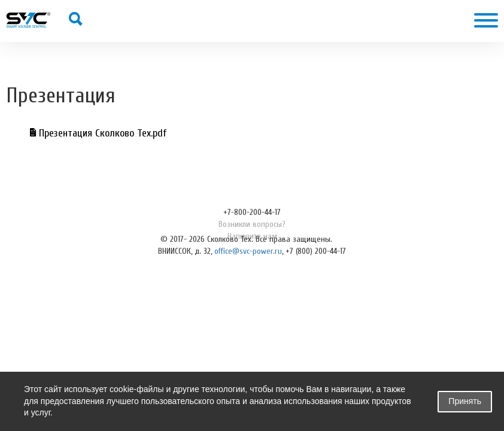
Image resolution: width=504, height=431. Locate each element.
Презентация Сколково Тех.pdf (98, 133)
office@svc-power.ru (248, 251)
